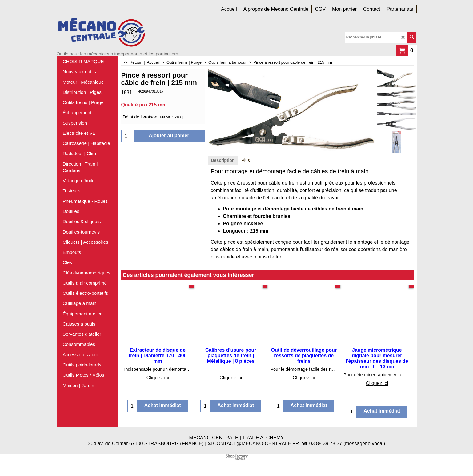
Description (223, 160)
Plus (246, 160)
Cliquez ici (158, 378)
